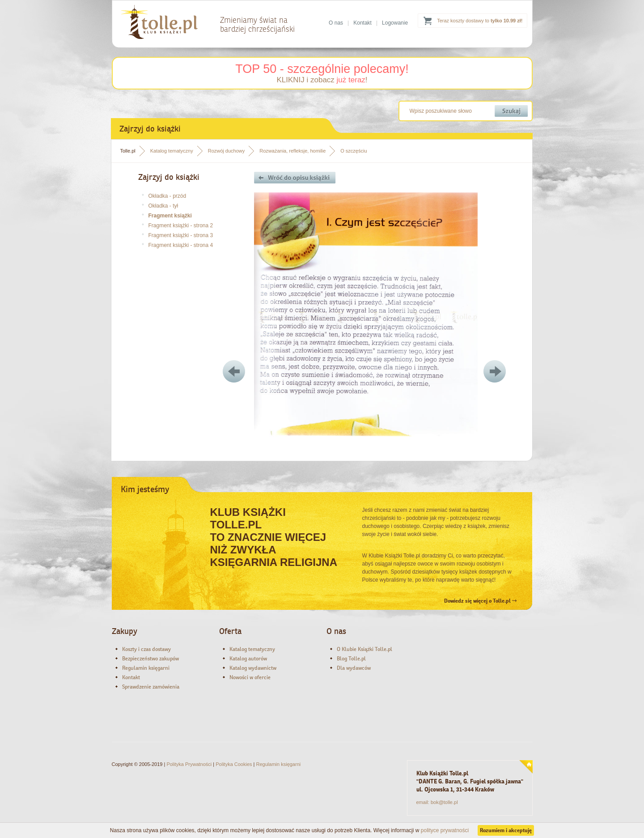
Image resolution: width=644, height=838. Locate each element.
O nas (336, 23)
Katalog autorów (248, 659)
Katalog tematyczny (172, 151)
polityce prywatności (445, 830)
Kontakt (362, 23)
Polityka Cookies (234, 764)
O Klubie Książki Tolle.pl (364, 649)
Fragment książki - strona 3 (181, 235)
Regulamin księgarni (146, 668)
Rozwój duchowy (227, 151)
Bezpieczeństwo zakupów (150, 659)
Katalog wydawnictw (253, 668)
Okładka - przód (167, 196)
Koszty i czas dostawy (146, 649)
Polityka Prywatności (189, 764)
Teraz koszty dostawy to (480, 21)
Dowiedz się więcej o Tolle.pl (480, 601)
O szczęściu (354, 151)
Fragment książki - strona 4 (181, 245)
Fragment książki (170, 216)
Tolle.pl (128, 151)
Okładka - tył (163, 206)
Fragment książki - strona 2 (181, 225)
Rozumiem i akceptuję (506, 830)
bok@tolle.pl (444, 802)
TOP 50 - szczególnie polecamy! (322, 69)
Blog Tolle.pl (351, 659)
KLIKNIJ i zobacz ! (322, 80)
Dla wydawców (354, 668)
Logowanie (395, 23)
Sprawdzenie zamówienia (151, 687)
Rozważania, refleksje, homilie (292, 151)
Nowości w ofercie (250, 677)
